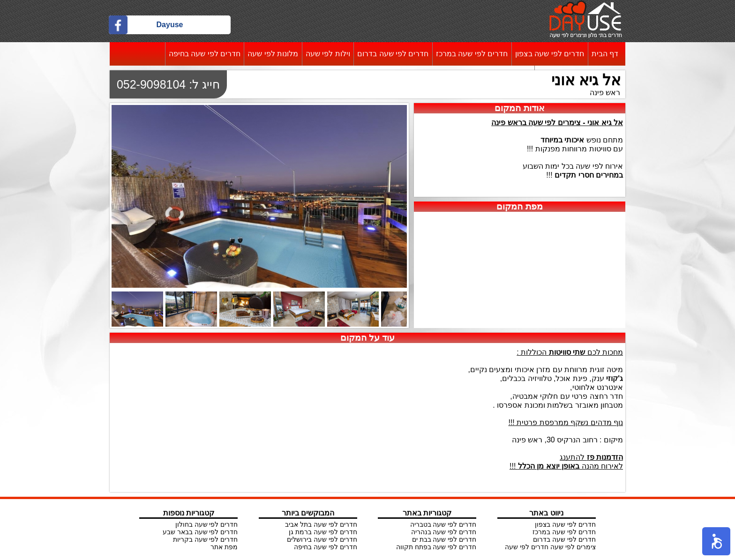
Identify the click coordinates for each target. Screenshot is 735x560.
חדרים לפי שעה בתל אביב (321, 524)
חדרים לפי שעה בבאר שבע (200, 532)
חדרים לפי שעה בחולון (207, 524)
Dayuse (170, 25)
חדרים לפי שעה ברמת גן (323, 532)
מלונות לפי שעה (273, 54)
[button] (716, 541)
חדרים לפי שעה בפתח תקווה (436, 547)
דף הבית (605, 54)
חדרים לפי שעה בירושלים (322, 539)
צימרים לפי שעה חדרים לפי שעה (550, 547)
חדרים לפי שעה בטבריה (443, 524)
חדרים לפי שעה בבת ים (444, 539)
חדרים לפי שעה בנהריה (444, 532)
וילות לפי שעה (328, 54)
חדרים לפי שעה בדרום (393, 54)
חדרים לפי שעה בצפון (550, 54)
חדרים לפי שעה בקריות (206, 539)
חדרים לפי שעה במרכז (472, 54)
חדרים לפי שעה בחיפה (205, 54)
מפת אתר (224, 547)
